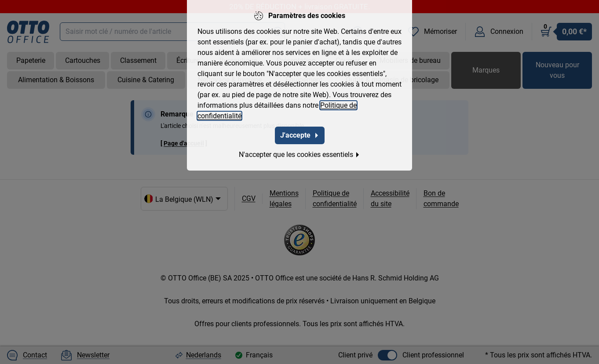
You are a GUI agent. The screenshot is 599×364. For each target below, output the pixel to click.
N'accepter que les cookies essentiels (299, 149)
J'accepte (300, 129)
